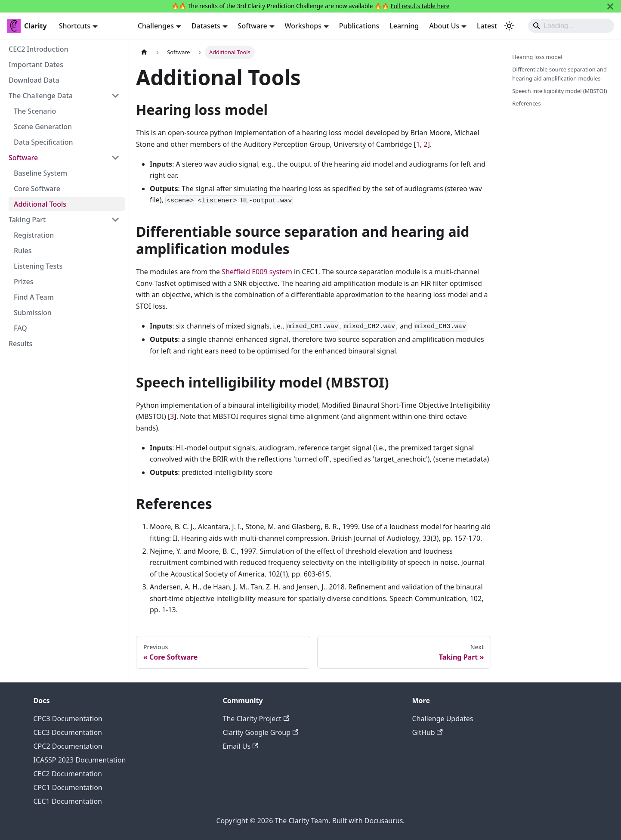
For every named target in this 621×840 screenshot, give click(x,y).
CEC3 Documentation (68, 732)
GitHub (428, 732)
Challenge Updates (443, 719)
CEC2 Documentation (68, 774)
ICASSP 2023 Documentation (80, 760)
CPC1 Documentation (68, 787)
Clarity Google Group (261, 732)
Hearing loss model (537, 57)
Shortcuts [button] (75, 26)
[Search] (571, 26)
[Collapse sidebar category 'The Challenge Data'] (115, 96)
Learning (404, 26)
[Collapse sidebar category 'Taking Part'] (115, 220)
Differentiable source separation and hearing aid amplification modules (559, 74)
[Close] (610, 6)
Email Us (241, 746)
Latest (487, 26)
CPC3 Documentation (68, 719)
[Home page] (144, 52)
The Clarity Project (256, 719)
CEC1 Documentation (68, 801)
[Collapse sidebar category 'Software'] (115, 158)
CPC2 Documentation (68, 746)
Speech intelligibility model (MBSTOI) (559, 91)
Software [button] (253, 26)
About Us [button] (444, 26)
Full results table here (420, 6)
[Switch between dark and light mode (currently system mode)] (509, 26)
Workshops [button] (303, 26)
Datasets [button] (206, 26)
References (526, 103)
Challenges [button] (156, 26)
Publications (359, 26)
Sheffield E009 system (257, 272)
